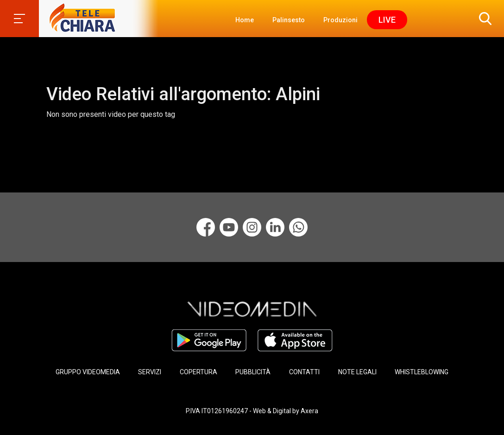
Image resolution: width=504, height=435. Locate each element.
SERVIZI (150, 372)
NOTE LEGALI (357, 372)
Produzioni (340, 20)
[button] (483, 19)
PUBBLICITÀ (253, 372)
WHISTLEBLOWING (422, 372)
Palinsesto (289, 20)
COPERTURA (198, 372)
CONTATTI (304, 372)
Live (387, 20)
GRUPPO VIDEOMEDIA (88, 372)
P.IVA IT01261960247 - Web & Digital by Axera (252, 411)
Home (245, 20)
